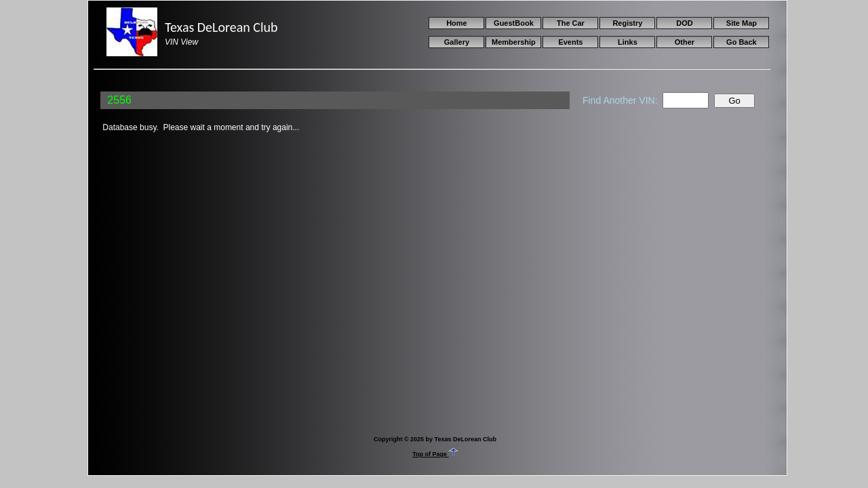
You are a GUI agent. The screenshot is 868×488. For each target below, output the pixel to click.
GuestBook (514, 23)
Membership (514, 42)
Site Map (742, 23)
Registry (627, 23)
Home (457, 23)
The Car (571, 23)
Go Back (742, 42)
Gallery (457, 42)
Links (628, 42)
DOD (684, 23)
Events (570, 42)
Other (685, 42)
